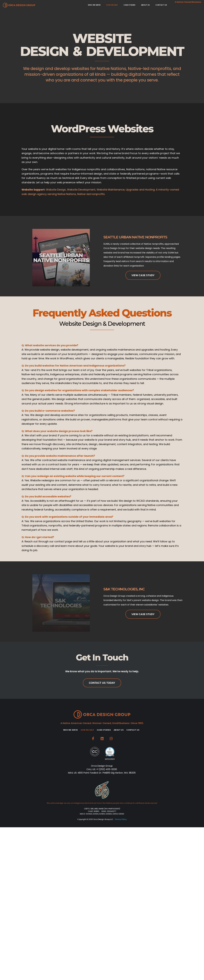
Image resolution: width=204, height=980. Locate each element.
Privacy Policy (121, 819)
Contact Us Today (102, 683)
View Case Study (143, 275)
